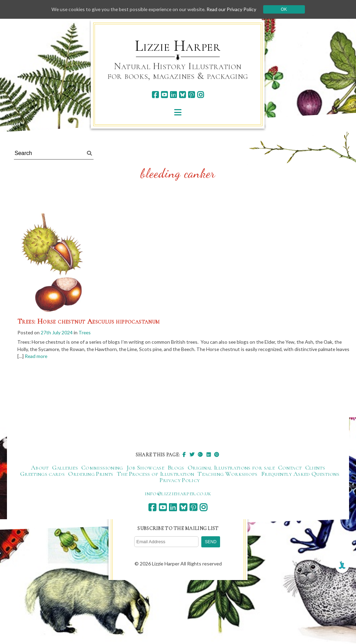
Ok (286, 9)
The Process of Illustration (156, 474)
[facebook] (155, 95)
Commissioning (102, 468)
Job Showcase (145, 468)
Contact (290, 468)
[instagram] (200, 95)
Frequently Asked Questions (300, 474)
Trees (85, 332)
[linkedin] (173, 95)
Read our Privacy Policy (234, 9)
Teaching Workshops (227, 474)
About (40, 468)
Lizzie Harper (178, 46)
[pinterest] (191, 95)
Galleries (65, 468)
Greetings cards (42, 474)
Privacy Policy (180, 480)
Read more (51, 357)
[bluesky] (182, 95)
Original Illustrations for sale (231, 468)
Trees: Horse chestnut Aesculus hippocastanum (89, 321)
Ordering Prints (91, 474)
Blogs (176, 468)
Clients (315, 468)
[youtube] (164, 95)
